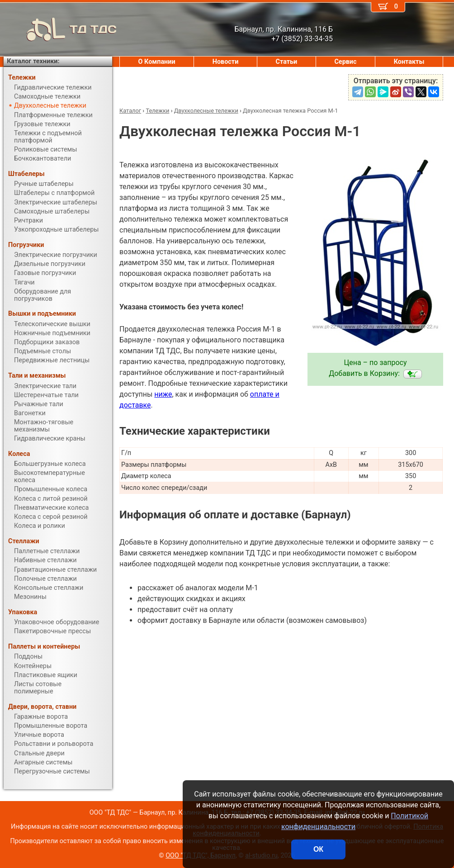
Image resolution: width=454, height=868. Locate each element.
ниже (163, 394)
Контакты (409, 62)
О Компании (157, 62)
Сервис (345, 62)
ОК (318, 849)
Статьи (286, 62)
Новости (226, 62)
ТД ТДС (60, 29)
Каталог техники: (33, 61)
